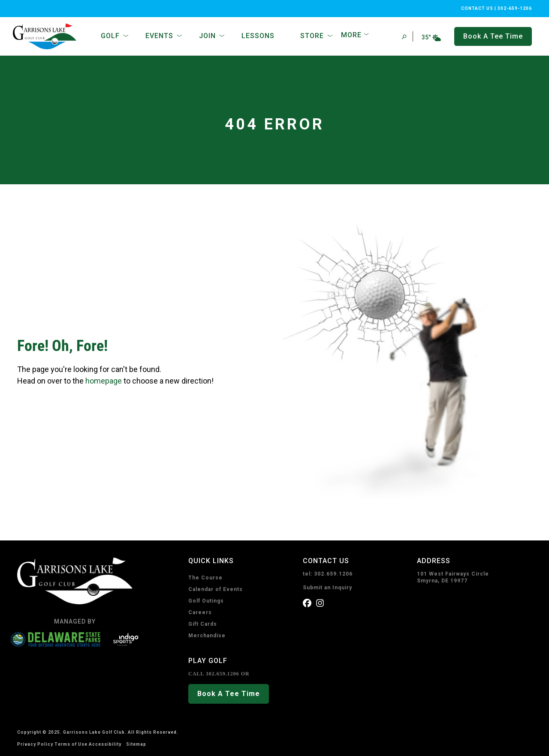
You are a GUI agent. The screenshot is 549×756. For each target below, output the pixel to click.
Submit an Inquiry (327, 588)
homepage (104, 381)
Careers (200, 612)
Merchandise (207, 636)
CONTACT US (477, 8)
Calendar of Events (216, 589)
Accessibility (105, 744)
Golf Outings (206, 601)
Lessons (258, 36)
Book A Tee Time (229, 694)
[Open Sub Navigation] (126, 36)
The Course (205, 578)
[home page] (46, 36)
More (351, 35)
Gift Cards (203, 624)
